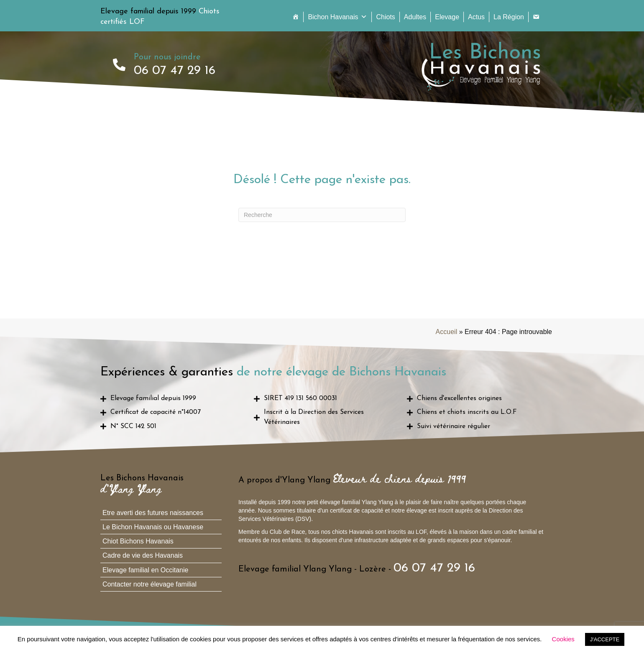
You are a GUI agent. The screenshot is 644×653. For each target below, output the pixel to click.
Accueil (447, 332)
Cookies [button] (563, 639)
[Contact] (536, 17)
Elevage (447, 17)
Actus (476, 17)
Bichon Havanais (337, 17)
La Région (509, 17)
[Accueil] (296, 17)
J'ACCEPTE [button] (605, 639)
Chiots (385, 17)
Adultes (415, 17)
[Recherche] (322, 215)
